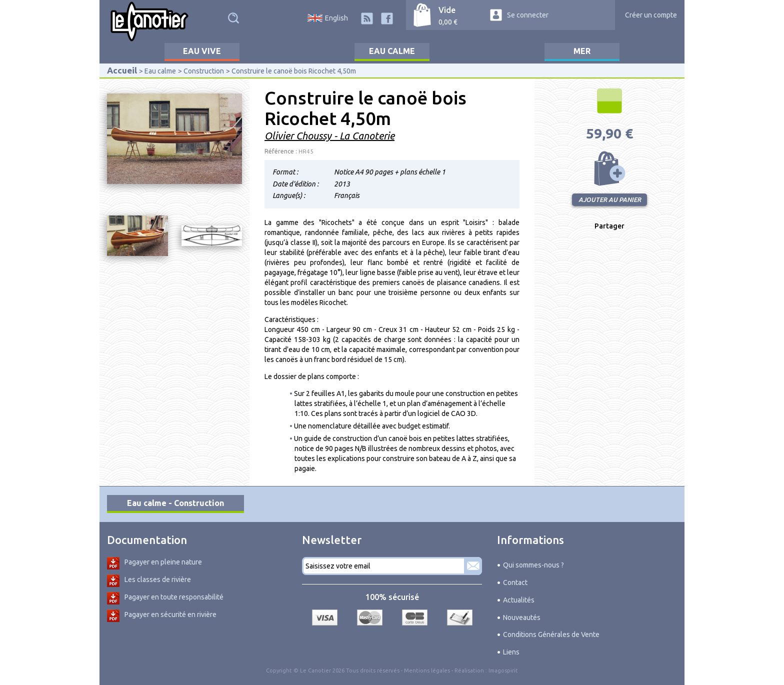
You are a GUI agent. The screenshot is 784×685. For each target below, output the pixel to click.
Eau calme (392, 51)
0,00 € (448, 22)
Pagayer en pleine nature (163, 562)
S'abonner (473, 566)
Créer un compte (651, 15)
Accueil (122, 70)
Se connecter (528, 15)
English (336, 18)
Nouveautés (522, 617)
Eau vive (202, 51)
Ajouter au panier (609, 168)
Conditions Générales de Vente (551, 634)
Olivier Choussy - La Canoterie (329, 136)
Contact (515, 582)
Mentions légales (427, 670)
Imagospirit (503, 670)
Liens (511, 652)
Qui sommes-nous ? (533, 565)
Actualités (519, 600)
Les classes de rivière (158, 579)
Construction (204, 71)
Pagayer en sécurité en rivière (170, 614)
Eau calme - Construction (175, 503)
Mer (582, 51)
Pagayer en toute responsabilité (174, 597)
